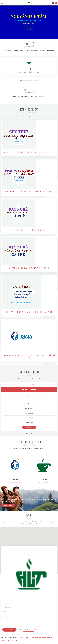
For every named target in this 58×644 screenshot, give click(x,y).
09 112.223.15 (29, 562)
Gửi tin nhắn (9, 630)
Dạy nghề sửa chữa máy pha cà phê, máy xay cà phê (29, 268)
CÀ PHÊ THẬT (29, 44)
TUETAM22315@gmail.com (29, 570)
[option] (29, 22)
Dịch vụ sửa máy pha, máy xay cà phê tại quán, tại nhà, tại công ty (29, 192)
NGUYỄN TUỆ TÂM (29, 90)
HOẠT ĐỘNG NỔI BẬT (29, 110)
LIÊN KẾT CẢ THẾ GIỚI (29, 373)
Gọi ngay (29, 630)
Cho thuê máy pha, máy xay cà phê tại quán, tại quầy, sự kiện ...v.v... (29, 153)
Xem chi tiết (29, 427)
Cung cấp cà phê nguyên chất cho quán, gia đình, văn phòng (29, 312)
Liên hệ (29, 516)
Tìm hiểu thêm (8, 506)
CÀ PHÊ (29, 69)
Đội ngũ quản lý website (29, 442)
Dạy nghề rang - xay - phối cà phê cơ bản (29, 230)
